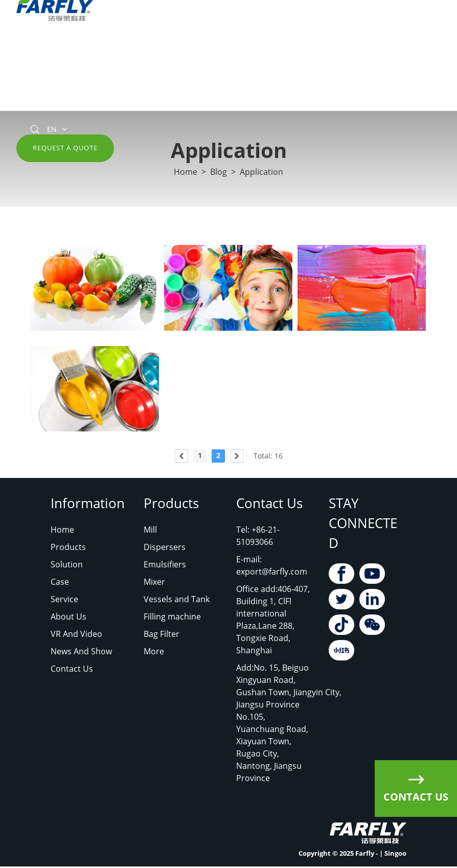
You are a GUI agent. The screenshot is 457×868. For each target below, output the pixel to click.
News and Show (361, 47)
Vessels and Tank (177, 599)
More (154, 651)
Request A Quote (65, 148)
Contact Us (38, 98)
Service (191, 47)
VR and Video (292, 47)
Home (28, 47)
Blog (219, 172)
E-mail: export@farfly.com (272, 565)
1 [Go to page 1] (200, 455)
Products (70, 47)
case (155, 47)
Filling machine (172, 616)
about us (235, 47)
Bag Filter (162, 634)
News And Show (81, 651)
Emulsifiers (165, 564)
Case (60, 582)
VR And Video (76, 634)
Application (261, 172)
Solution (117, 47)
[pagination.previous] (181, 456)
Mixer (154, 582)
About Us (68, 616)
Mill (150, 530)
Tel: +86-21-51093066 (258, 536)
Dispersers (165, 547)
